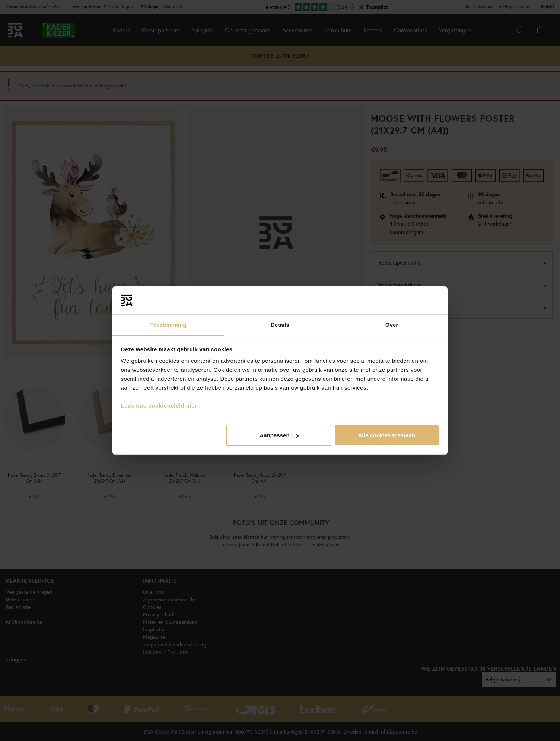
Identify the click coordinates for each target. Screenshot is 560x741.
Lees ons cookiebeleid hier (159, 405)
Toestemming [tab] (168, 325)
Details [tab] (280, 325)
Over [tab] (392, 325)
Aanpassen (279, 435)
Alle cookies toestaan (387, 435)
